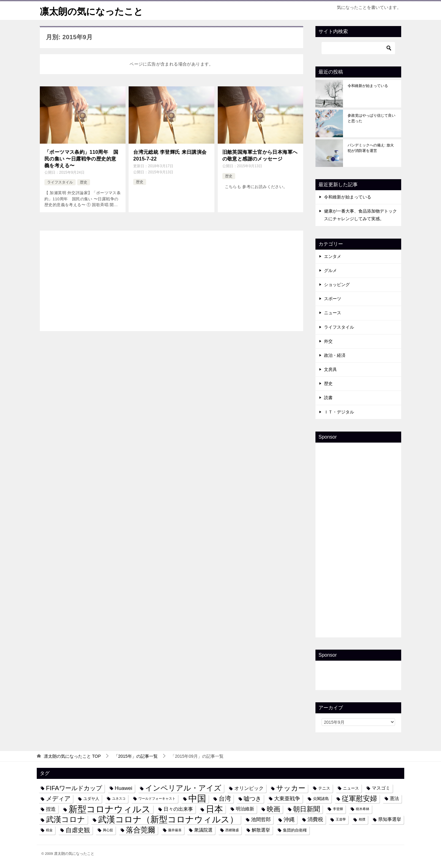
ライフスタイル (60, 182)
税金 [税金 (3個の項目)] (49, 830)
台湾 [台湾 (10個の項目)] (225, 798)
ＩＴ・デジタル (339, 412)
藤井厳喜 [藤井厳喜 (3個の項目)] (175, 830)
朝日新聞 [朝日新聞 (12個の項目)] (307, 809)
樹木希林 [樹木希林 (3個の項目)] (363, 809)
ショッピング (337, 285)
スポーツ (333, 299)
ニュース (333, 313)
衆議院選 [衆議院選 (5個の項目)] (203, 830)
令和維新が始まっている (368, 86)
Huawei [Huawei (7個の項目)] (124, 788)
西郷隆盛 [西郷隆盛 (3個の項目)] (232, 830)
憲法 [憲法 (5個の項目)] (394, 798)
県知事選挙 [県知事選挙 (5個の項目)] (390, 819)
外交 (328, 341)
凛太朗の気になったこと (91, 11)
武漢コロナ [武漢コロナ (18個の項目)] (66, 819)
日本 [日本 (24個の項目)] (214, 809)
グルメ (330, 270)
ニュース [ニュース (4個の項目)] (351, 788)
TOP (72, 756)
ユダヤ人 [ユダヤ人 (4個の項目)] (91, 799)
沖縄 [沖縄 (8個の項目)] (289, 819)
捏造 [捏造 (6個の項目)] (51, 809)
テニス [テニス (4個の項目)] (324, 788)
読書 (328, 398)
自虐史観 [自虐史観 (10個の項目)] (78, 830)
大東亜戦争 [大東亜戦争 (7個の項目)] (287, 798)
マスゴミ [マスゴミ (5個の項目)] (381, 788)
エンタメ (333, 256)
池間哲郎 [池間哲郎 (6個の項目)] (261, 819)
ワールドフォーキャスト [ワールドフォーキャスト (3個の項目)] (157, 798)
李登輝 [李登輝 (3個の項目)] (338, 809)
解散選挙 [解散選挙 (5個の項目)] (261, 830)
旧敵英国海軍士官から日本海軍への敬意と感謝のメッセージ (260, 155)
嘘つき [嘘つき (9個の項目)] (253, 798)
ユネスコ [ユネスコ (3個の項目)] (119, 798)
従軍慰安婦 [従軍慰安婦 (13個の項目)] (359, 799)
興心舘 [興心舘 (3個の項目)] (108, 830)
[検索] (358, 48)
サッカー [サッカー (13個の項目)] (291, 788)
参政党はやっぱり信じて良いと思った (371, 118)
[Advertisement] (171, 280)
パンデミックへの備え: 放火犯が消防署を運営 (371, 148)
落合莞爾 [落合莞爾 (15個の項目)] (141, 830)
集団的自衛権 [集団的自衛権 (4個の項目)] (295, 830)
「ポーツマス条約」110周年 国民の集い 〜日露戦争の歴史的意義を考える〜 (81, 159)
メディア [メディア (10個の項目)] (58, 798)
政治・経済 (335, 355)
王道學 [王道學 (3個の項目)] (341, 819)
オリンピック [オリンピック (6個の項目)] (249, 788)
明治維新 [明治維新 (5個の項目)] (245, 809)
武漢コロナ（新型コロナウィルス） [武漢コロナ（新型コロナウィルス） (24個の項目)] (168, 819)
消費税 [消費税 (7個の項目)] (315, 819)
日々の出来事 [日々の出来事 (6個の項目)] (178, 809)
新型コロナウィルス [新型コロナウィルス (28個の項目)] (110, 809)
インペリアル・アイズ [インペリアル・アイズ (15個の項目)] (183, 788)
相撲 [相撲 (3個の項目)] (362, 819)
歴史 (84, 182)
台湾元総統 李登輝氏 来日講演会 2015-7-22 (170, 155)
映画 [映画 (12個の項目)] (273, 809)
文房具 (330, 369)
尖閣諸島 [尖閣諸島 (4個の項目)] (321, 799)
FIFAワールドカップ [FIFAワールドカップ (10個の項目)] (74, 788)
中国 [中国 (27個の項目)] (197, 799)
